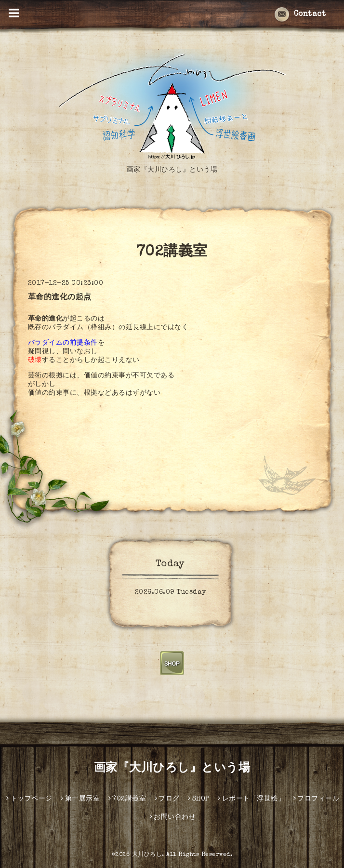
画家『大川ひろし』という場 (172, 769)
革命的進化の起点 (60, 298)
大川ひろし (147, 855)
